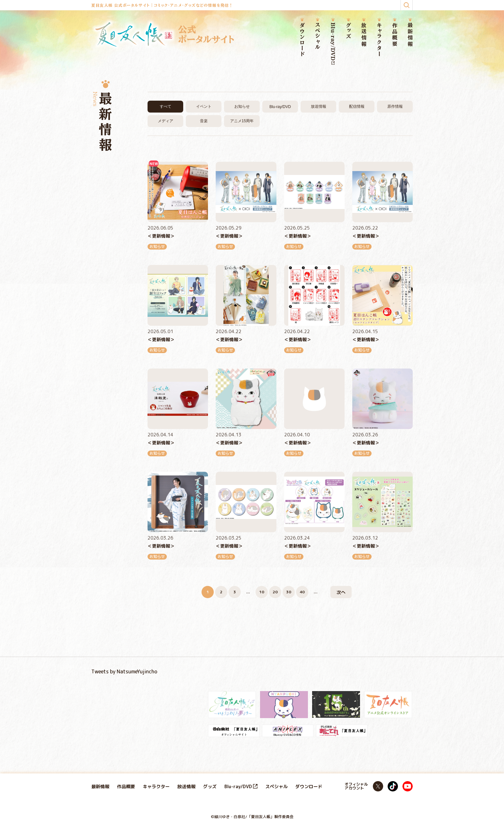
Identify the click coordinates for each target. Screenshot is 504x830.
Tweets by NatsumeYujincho (124, 671)
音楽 (204, 121)
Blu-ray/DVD (333, 44)
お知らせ (242, 106)
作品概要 (395, 35)
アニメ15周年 (242, 121)
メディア (166, 121)
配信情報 (357, 106)
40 (302, 592)
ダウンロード (302, 40)
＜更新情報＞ (161, 236)
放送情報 (364, 35)
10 (262, 592)
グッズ (348, 31)
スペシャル (318, 36)
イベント (204, 106)
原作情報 (395, 106)
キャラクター (379, 40)
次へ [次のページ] (341, 592)
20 (275, 592)
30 (289, 592)
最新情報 (410, 35)
